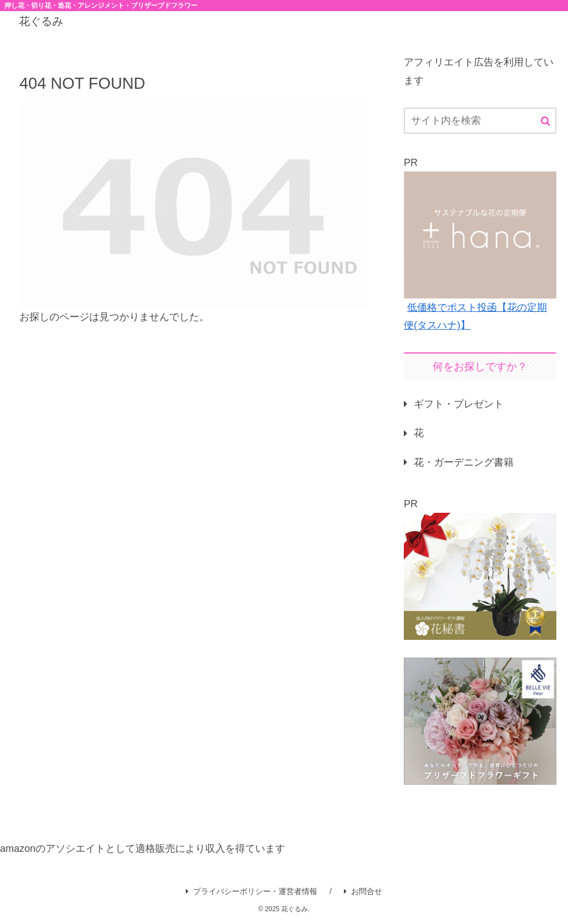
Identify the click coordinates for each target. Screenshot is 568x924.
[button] (546, 121)
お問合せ (363, 891)
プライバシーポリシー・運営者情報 (252, 891)
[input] (480, 121)
